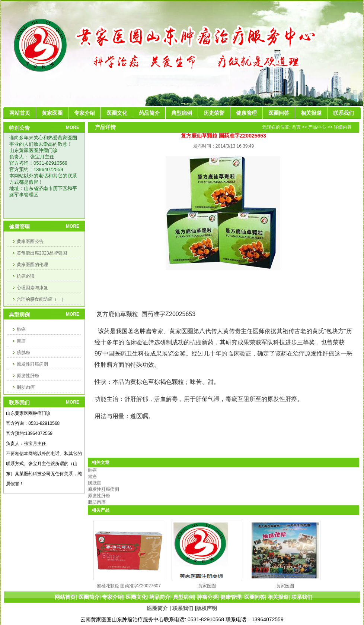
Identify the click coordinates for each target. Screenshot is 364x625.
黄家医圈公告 (30, 242)
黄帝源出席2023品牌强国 (42, 253)
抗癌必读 (26, 276)
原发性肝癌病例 (32, 364)
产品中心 (317, 127)
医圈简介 (157, 608)
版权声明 (207, 608)
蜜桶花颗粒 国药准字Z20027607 (129, 586)
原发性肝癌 (28, 376)
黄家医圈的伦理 (32, 265)
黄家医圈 (207, 586)
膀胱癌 (23, 353)
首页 (296, 127)
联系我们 (183, 608)
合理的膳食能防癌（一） (41, 299)
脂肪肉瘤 (26, 387)
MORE (73, 127)
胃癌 (21, 341)
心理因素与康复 (32, 288)
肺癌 (21, 329)
